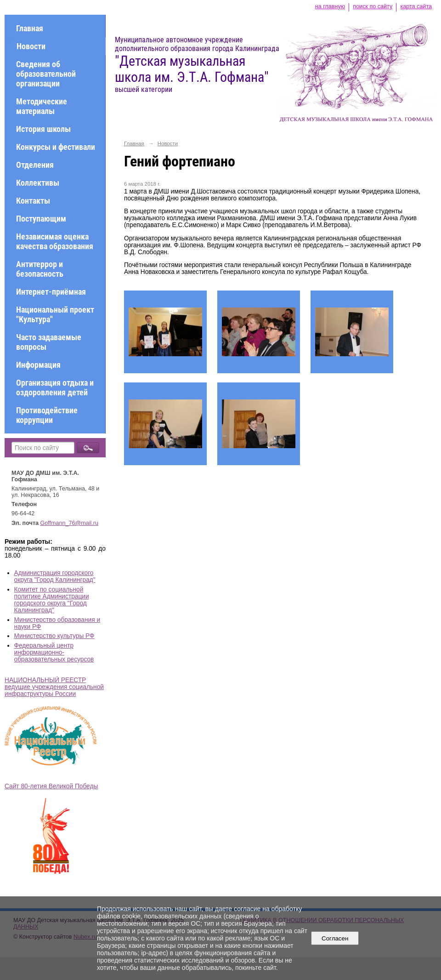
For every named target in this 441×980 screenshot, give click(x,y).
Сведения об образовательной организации (46, 74)
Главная (30, 28)
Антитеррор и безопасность (40, 269)
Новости (31, 46)
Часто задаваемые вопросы (49, 342)
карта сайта (416, 6)
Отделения (35, 165)
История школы (43, 129)
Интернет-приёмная (51, 292)
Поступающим (41, 219)
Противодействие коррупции (47, 415)
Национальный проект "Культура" (55, 314)
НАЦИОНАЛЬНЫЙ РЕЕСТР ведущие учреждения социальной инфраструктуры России (54, 687)
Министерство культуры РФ (54, 636)
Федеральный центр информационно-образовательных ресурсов (54, 652)
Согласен (335, 938)
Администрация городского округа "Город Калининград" (55, 576)
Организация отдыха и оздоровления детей (55, 387)
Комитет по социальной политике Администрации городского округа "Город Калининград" (52, 600)
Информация (38, 365)
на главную (330, 6)
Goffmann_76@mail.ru (70, 523)
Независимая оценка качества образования (55, 241)
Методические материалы (42, 106)
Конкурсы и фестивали (56, 147)
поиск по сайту (373, 6)
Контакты (33, 201)
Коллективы (38, 183)
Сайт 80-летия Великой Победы (51, 786)
